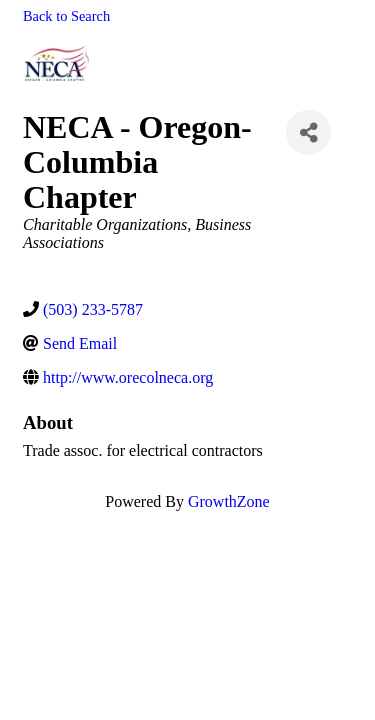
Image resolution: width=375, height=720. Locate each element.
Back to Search (66, 16)
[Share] (308, 132)
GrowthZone (229, 501)
